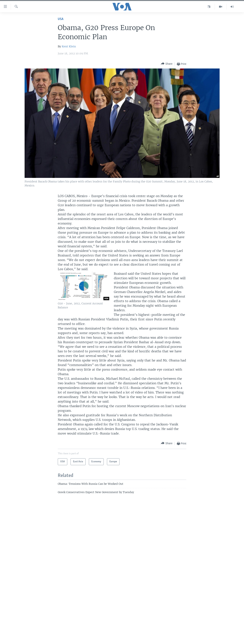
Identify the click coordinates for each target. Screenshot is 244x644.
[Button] (167, 64)
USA (61, 19)
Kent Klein (69, 46)
